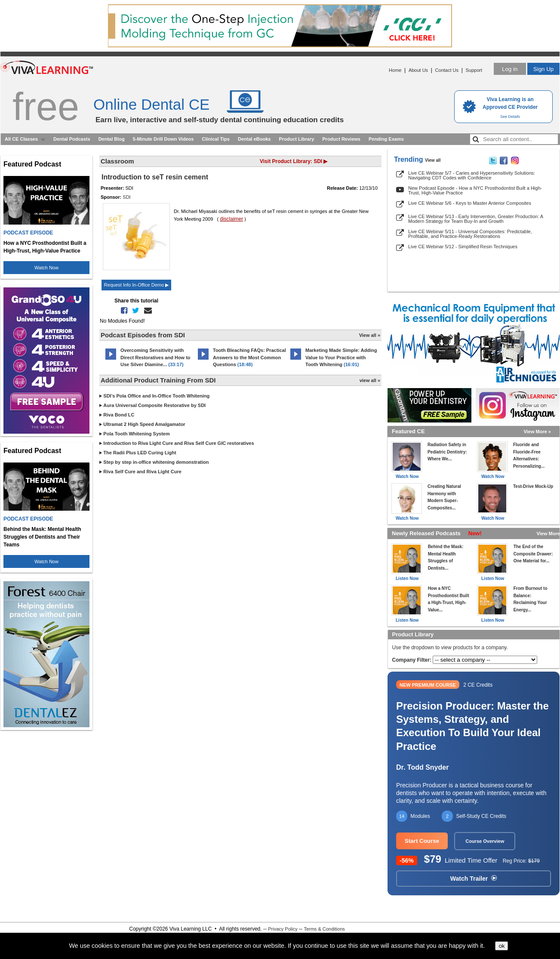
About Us (418, 70)
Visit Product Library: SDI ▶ (294, 161)
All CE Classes (21, 139)
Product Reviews (341, 139)
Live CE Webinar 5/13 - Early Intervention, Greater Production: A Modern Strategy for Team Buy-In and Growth (475, 219)
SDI (126, 197)
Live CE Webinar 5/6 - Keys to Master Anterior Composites (470, 203)
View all (433, 160)
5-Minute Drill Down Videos (163, 139)
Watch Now (46, 268)
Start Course (422, 841)
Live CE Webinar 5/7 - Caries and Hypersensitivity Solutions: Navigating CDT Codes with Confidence (472, 175)
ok (502, 946)
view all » (370, 380)
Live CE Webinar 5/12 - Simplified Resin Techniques (463, 247)
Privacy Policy (283, 929)
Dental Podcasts (72, 139)
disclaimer (231, 219)
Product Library (296, 139)
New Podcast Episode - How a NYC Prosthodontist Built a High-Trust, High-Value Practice (475, 190)
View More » (537, 432)
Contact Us (447, 70)
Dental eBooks (254, 139)
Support (474, 70)
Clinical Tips (216, 139)
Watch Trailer (474, 879)
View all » (370, 335)
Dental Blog (112, 139)
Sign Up (543, 69)
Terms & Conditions (324, 929)
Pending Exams (386, 139)
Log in (510, 69)
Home (395, 70)
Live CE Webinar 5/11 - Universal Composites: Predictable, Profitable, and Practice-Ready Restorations (470, 234)
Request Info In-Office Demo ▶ (136, 285)
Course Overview (485, 841)
